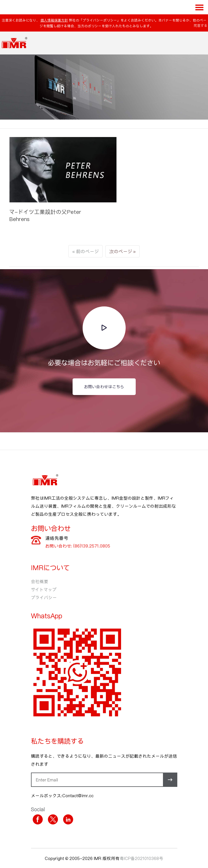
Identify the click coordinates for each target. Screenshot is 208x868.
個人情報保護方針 (54, 20)
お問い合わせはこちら (104, 387)
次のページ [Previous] (121, 251)
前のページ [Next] (87, 251)
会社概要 (40, 581)
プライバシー (44, 597)
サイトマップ (44, 589)
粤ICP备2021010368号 (141, 858)
